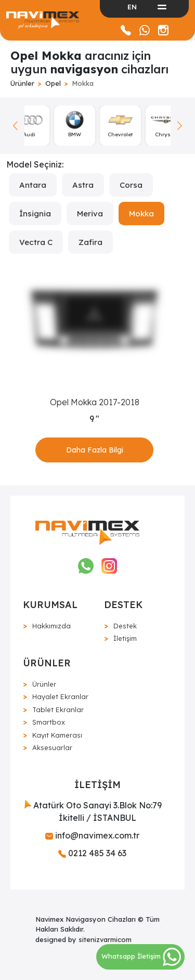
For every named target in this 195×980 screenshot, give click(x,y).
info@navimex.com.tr (92, 835)
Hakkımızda (51, 626)
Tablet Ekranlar (58, 710)
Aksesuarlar (52, 747)
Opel (53, 83)
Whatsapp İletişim (141, 956)
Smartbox (49, 722)
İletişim (125, 638)
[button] (180, 126)
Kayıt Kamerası (57, 735)
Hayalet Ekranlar (60, 697)
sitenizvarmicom (105, 939)
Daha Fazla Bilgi (95, 450)
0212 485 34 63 (92, 853)
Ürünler (22, 83)
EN (132, 7)
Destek (125, 626)
